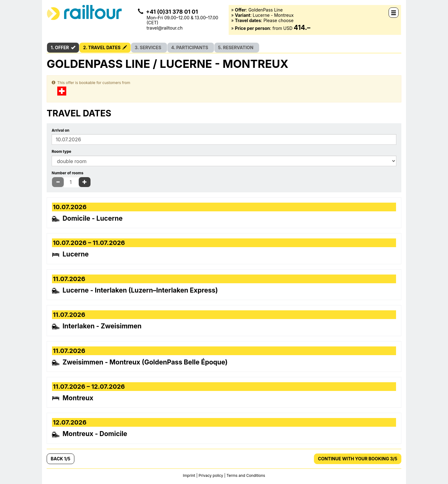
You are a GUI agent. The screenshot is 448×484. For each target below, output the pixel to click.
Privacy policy (211, 475)
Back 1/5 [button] (61, 459)
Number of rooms (68, 173)
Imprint (190, 475)
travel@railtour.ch (165, 28)
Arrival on (61, 130)
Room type (61, 152)
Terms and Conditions (246, 475)
